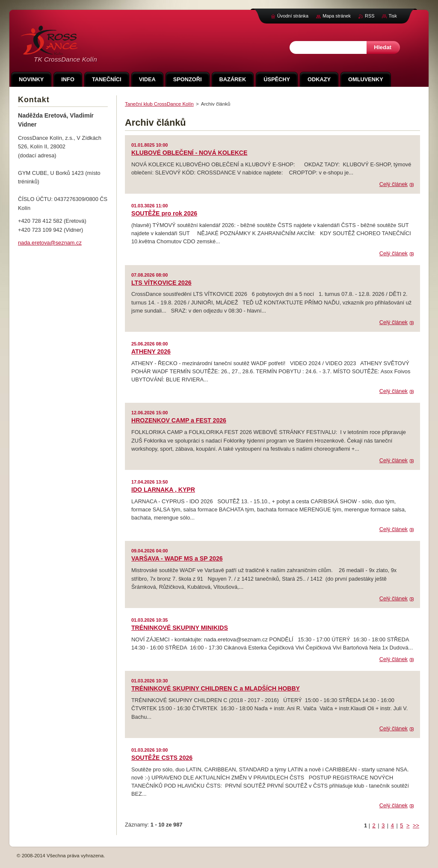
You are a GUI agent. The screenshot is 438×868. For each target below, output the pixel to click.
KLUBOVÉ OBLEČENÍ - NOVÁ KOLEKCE (189, 153)
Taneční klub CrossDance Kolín (159, 104)
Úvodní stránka (293, 16)
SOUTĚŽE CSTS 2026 (162, 758)
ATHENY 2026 (151, 351)
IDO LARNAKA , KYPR (163, 490)
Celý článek (394, 184)
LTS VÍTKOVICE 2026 (161, 283)
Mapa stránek (337, 16)
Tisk (393, 16)
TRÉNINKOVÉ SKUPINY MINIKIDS (180, 628)
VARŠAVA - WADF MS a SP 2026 (177, 558)
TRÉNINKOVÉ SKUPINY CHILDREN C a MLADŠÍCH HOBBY (216, 688)
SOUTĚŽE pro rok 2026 (164, 213)
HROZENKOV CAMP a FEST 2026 (179, 420)
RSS (370, 16)
